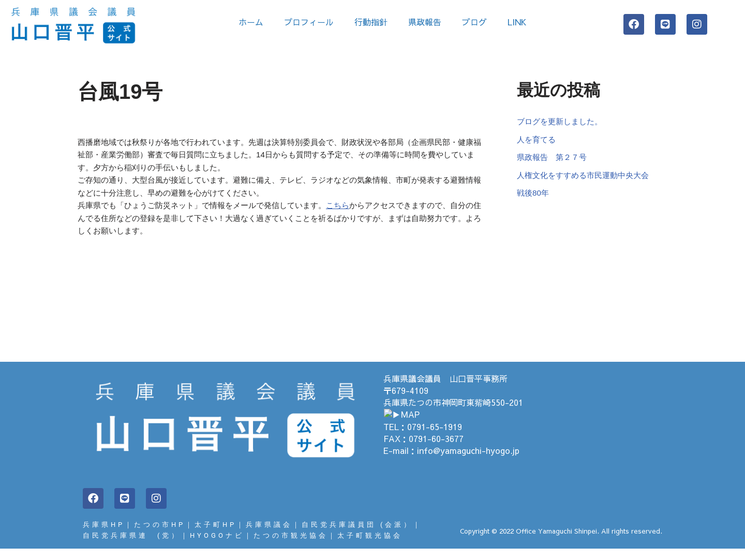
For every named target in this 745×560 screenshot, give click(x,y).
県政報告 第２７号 (554, 161)
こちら (355, 213)
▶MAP (397, 425)
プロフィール (309, 22)
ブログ (474, 22)
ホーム (251, 22)
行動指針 (371, 22)
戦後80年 (534, 200)
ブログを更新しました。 (562, 122)
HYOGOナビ (217, 546)
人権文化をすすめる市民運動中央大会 (587, 180)
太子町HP (215, 535)
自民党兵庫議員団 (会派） (357, 535)
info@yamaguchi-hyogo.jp (468, 461)
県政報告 (425, 22)
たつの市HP (160, 535)
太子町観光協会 (370, 546)
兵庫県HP (104, 535)
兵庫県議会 (269, 535)
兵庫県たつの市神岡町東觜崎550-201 (453, 413)
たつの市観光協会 (291, 546)
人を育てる (538, 142)
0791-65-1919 (435, 437)
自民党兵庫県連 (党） (132, 546)
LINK (519, 22)
